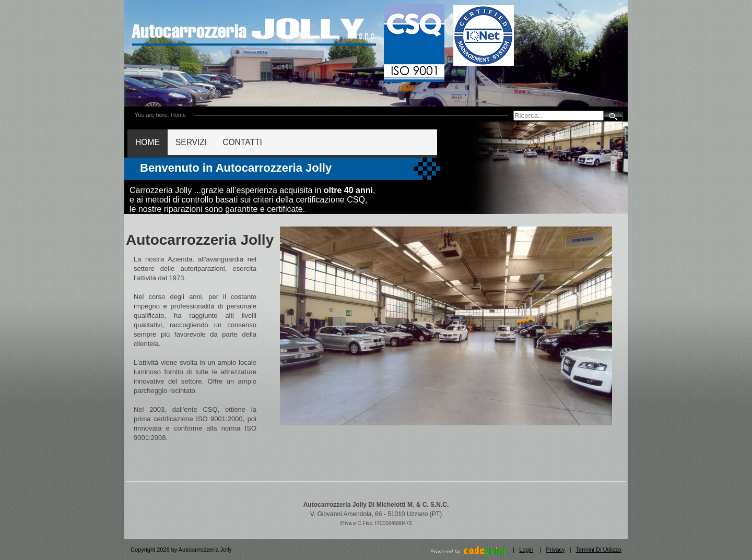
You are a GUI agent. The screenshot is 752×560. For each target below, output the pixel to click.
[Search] (559, 116)
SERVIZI (191, 142)
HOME (148, 142)
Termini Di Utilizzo (599, 550)
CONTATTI (242, 142)
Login (526, 550)
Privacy (556, 550)
